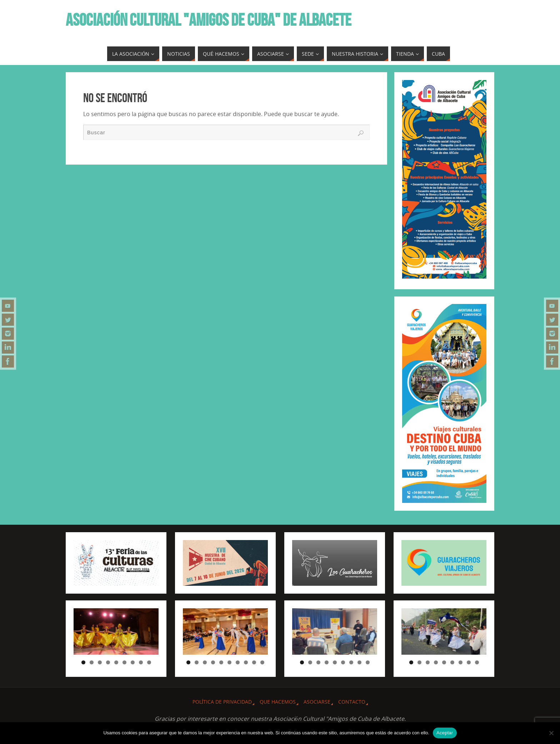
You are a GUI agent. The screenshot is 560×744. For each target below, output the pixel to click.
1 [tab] (83, 662)
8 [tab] (141, 662)
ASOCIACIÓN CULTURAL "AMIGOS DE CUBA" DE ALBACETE (209, 20)
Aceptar (445, 733)
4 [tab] (108, 662)
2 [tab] (92, 662)
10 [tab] (262, 662)
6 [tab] (124, 662)
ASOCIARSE (317, 702)
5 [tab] (116, 662)
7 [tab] (133, 662)
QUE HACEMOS (278, 702)
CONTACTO (352, 702)
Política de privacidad (222, 702)
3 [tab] (100, 662)
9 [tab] (149, 662)
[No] (551, 733)
